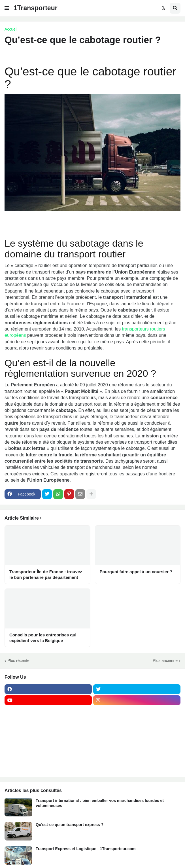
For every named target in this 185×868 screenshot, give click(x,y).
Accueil (11, 29)
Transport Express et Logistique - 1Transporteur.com (86, 849)
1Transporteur (36, 8)
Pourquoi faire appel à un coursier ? (136, 572)
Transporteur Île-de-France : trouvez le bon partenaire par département (46, 574)
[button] (7, 8)
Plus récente (18, 660)
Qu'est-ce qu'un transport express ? (70, 825)
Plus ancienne (165, 660)
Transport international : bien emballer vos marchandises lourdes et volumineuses (100, 803)
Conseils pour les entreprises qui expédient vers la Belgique (43, 638)
